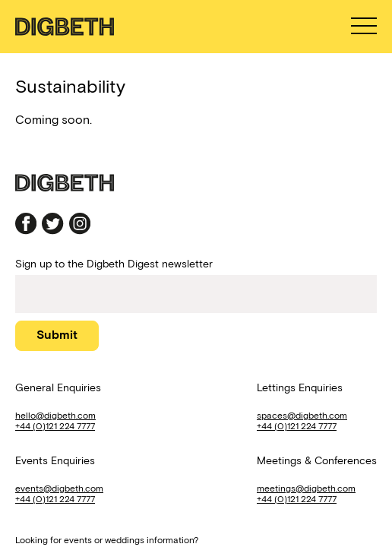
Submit (57, 335)
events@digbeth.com (59, 488)
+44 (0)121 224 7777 (55, 426)
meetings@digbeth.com (306, 488)
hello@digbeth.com (55, 415)
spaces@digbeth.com (302, 415)
